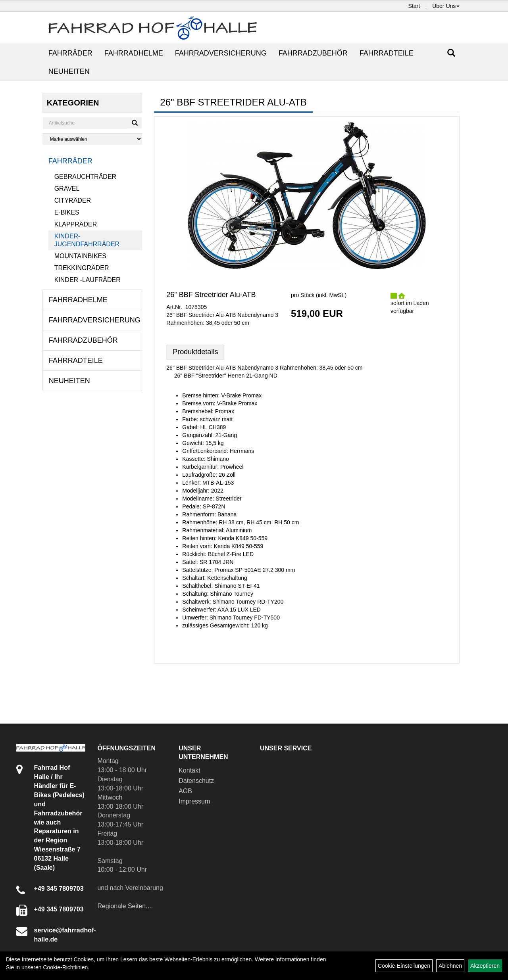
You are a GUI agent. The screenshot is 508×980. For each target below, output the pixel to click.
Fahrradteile (387, 53)
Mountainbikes (80, 256)
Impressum (194, 801)
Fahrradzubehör (313, 53)
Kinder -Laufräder (88, 280)
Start (414, 6)
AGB (185, 791)
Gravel (67, 189)
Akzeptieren (485, 966)
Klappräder (76, 224)
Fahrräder (70, 53)
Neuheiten (69, 71)
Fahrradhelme (134, 53)
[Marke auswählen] (92, 139)
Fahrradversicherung (221, 53)
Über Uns (446, 6)
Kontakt (189, 770)
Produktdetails (195, 352)
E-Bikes (67, 212)
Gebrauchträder (85, 177)
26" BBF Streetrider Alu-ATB (211, 295)
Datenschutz (196, 781)
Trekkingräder (82, 268)
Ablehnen (450, 966)
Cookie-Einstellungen (404, 966)
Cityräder (73, 200)
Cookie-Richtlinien (65, 967)
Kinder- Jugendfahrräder (87, 240)
